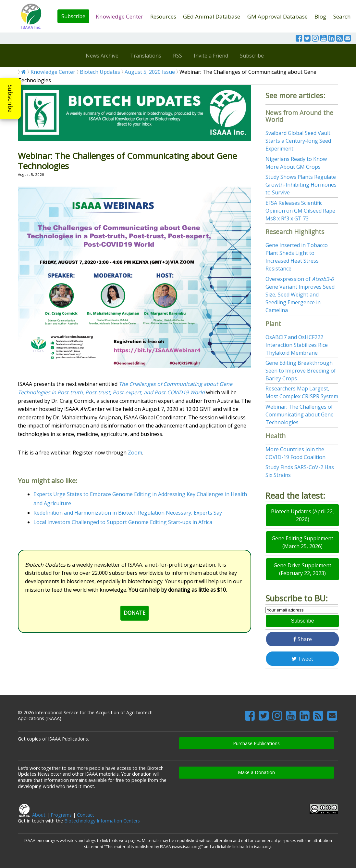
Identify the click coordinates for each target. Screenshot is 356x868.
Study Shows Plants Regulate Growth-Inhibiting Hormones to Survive (301, 185)
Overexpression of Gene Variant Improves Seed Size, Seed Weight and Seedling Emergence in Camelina (300, 295)
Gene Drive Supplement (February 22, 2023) (302, 569)
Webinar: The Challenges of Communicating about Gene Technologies (300, 414)
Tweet (302, 659)
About (39, 815)
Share (303, 639)
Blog (320, 16)
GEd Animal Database (212, 16)
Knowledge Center (119, 16)
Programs (61, 815)
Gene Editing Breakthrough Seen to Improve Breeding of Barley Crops (301, 371)
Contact (86, 815)
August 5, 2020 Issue (150, 72)
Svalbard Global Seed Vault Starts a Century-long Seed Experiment (298, 141)
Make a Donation (256, 772)
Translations (146, 56)
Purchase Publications (256, 743)
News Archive (102, 56)
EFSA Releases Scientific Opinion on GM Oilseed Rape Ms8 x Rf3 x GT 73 (300, 211)
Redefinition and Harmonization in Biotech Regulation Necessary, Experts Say (128, 513)
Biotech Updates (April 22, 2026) (302, 515)
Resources (163, 16)
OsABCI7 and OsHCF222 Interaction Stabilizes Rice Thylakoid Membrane (297, 345)
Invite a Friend (211, 56)
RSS (178, 56)
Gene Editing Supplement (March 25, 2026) (302, 542)
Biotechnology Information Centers (102, 821)
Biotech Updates (100, 72)
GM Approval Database (277, 16)
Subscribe (73, 16)
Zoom (135, 453)
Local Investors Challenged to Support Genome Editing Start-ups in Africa (123, 522)
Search (342, 16)
